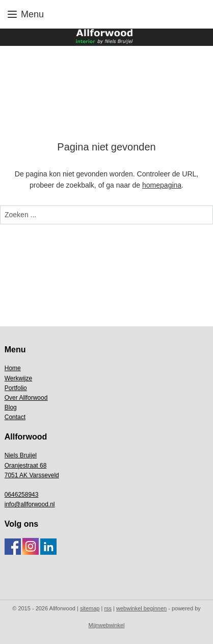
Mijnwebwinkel (107, 625)
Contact (15, 417)
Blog (11, 407)
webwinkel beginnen (141, 608)
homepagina (162, 186)
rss (108, 608)
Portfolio (16, 388)
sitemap (90, 608)
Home (13, 368)
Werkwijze (18, 378)
